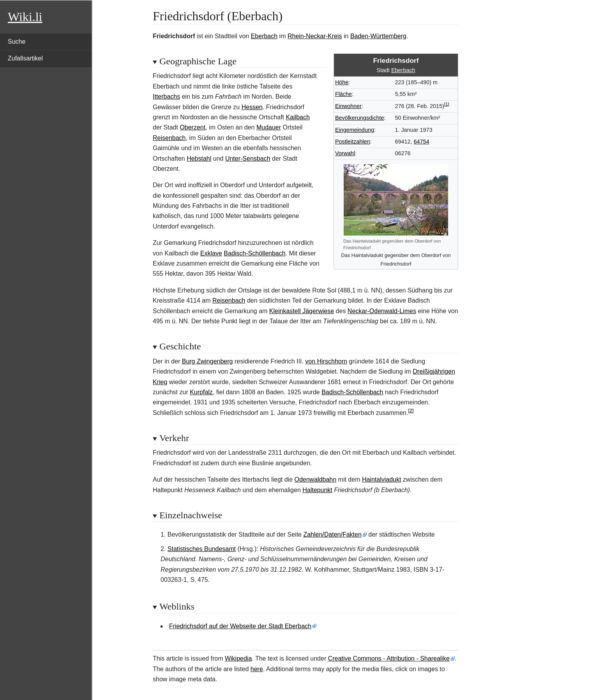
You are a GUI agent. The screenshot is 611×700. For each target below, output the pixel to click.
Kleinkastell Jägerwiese (302, 311)
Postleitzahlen (353, 142)
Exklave (211, 253)
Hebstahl (199, 159)
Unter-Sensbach (248, 159)
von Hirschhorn (326, 361)
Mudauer (269, 127)
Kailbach (298, 117)
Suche (17, 42)
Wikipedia (238, 658)
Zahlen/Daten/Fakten (332, 534)
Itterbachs (166, 97)
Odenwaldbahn (315, 479)
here (257, 669)
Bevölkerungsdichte (360, 118)
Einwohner (348, 106)
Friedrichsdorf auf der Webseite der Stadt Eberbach (240, 626)
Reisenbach (169, 138)
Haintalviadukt (382, 479)
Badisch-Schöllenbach (254, 253)
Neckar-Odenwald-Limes (382, 311)
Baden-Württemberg (378, 36)
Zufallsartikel (25, 58)
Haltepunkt (317, 490)
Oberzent (192, 127)
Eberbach (264, 36)
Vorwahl (345, 153)
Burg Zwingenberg (207, 361)
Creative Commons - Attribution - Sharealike (389, 658)
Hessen (252, 107)
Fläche (343, 94)
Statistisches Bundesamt (202, 549)
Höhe (342, 82)
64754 (421, 142)
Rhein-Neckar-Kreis (315, 36)
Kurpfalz (201, 392)
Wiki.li (25, 17)
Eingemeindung (355, 130)
